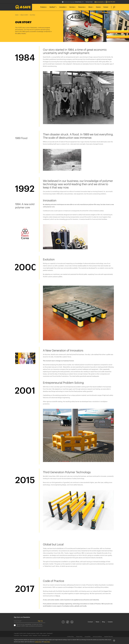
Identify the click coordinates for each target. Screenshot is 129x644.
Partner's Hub (89, 2)
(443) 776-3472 (111, 2)
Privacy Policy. (47, 642)
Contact (106, 7)
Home (17, 15)
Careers (98, 7)
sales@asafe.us (101, 2)
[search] (113, 7)
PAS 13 (58, 596)
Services (72, 7)
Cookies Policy (70, 637)
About (90, 7)
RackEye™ (53, 7)
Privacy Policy (79, 637)
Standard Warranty (108, 637)
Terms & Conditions (97, 637)
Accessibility (88, 637)
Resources (81, 7)
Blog (103, 622)
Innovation (62, 7)
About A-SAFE (24, 15)
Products (43, 7)
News (97, 622)
